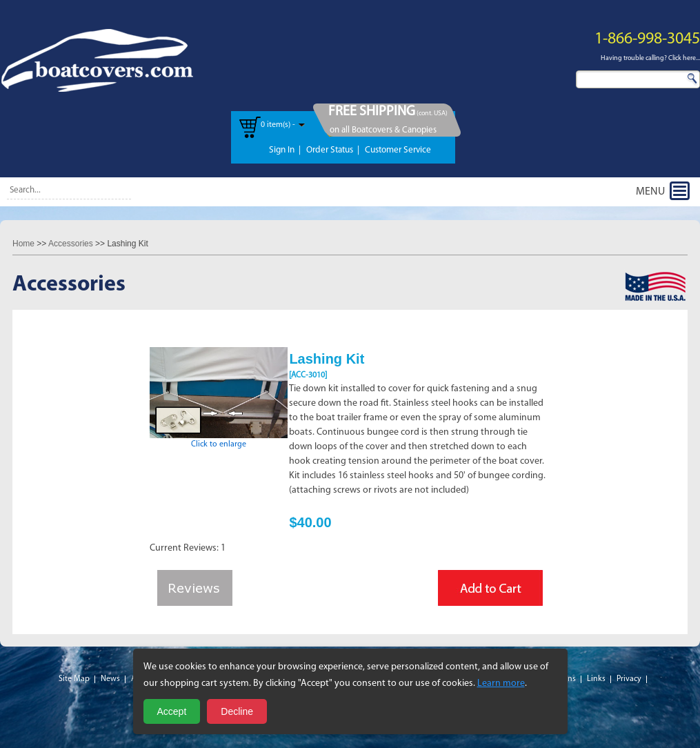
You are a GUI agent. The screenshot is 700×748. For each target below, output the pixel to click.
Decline (237, 711)
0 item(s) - (278, 125)
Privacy (629, 679)
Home (23, 244)
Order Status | (333, 150)
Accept (172, 711)
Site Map (74, 679)
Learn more (501, 683)
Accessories (71, 244)
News (110, 679)
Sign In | (285, 150)
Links (596, 679)
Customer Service (398, 150)
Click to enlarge (219, 440)
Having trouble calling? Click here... (650, 58)
